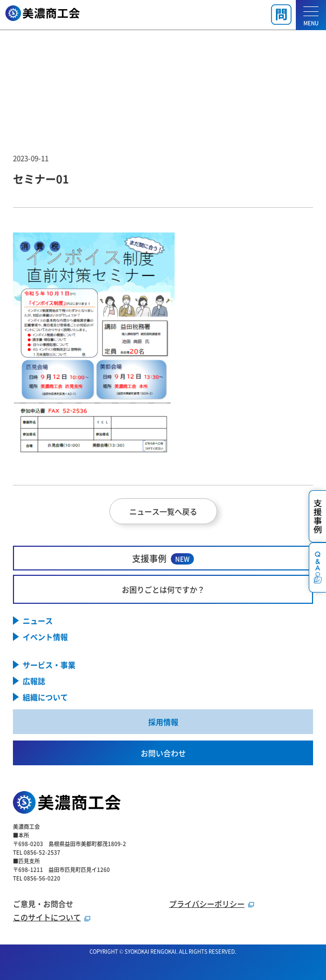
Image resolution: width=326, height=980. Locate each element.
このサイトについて (47, 917)
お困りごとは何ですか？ (163, 589)
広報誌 (34, 681)
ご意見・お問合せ (43, 904)
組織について (45, 697)
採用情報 (163, 722)
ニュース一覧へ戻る (163, 511)
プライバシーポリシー (207, 904)
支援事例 (163, 558)
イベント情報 (45, 637)
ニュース (38, 621)
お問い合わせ (163, 753)
